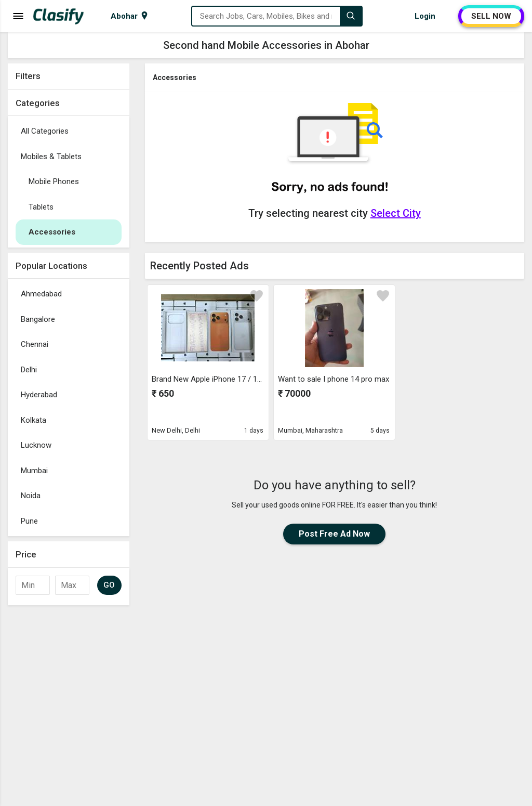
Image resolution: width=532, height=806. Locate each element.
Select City (396, 213)
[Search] (351, 16)
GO (109, 585)
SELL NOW (491, 16)
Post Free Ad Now (334, 534)
